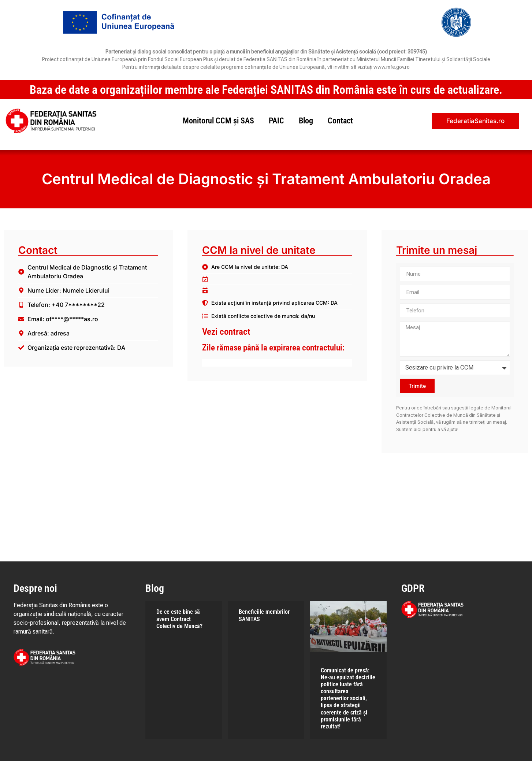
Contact (340, 121)
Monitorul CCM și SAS (218, 121)
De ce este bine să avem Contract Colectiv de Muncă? (179, 619)
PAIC (276, 121)
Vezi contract (226, 332)
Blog (306, 121)
